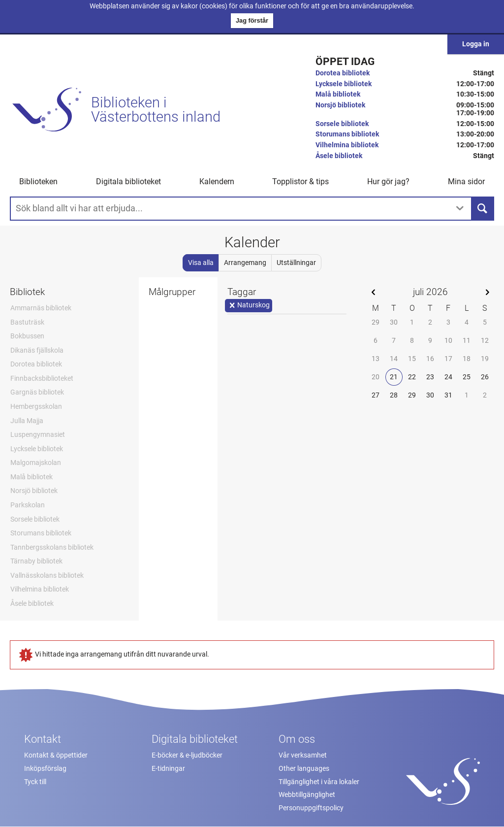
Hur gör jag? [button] (388, 182)
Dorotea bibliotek (343, 73)
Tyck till (35, 782)
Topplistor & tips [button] (300, 182)
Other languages (304, 769)
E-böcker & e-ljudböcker (187, 755)
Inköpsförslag (45, 769)
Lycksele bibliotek (344, 84)
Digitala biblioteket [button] (128, 182)
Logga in (476, 44)
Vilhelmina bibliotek (347, 145)
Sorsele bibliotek (342, 124)
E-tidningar (168, 769)
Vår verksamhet (303, 755)
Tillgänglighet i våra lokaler (319, 782)
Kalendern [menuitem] (217, 182)
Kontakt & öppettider (56, 755)
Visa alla (201, 263)
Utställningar (296, 263)
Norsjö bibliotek (340, 105)
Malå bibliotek (338, 94)
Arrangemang (245, 263)
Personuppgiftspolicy (311, 808)
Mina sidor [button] (466, 182)
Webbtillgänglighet (307, 795)
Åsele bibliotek (339, 156)
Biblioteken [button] (38, 182)
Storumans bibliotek (347, 134)
